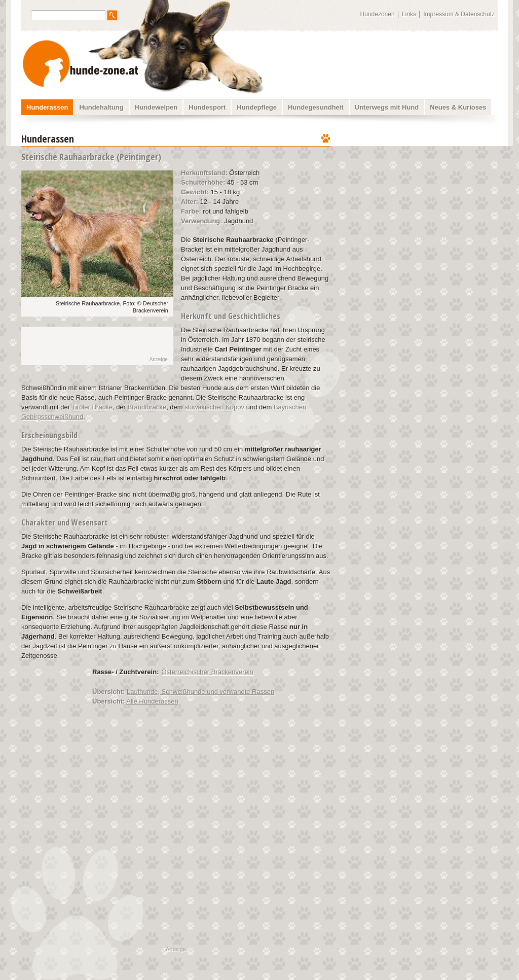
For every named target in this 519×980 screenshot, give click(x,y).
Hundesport (207, 107)
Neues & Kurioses (458, 107)
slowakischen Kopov (214, 407)
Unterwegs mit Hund (387, 107)
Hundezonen (378, 14)
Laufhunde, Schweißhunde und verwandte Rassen (200, 692)
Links (409, 14)
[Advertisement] (421, 195)
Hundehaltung (101, 107)
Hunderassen (47, 107)
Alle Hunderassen (152, 701)
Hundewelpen (156, 107)
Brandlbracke (147, 407)
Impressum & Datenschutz (459, 14)
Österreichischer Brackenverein (208, 672)
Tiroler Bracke (92, 407)
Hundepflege (257, 107)
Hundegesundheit (316, 107)
